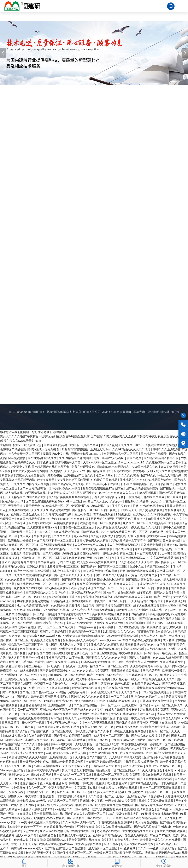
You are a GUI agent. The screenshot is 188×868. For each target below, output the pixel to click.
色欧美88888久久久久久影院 (70, 519)
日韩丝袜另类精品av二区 (119, 553)
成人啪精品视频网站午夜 (33, 606)
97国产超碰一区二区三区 (36, 558)
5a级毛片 (88, 606)
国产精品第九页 (157, 649)
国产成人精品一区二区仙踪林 (73, 775)
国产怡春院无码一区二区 (171, 562)
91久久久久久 (63, 536)
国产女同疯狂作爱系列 (107, 809)
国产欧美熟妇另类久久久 (74, 614)
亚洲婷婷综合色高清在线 (149, 506)
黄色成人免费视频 (136, 835)
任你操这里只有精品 (105, 480)
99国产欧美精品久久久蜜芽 (43, 779)
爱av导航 (112, 571)
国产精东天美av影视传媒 (164, 540)
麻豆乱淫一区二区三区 (72, 792)
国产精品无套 (152, 671)
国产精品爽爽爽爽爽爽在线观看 (69, 497)
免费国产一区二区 (135, 523)
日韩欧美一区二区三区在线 (77, 527)
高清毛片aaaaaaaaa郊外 (27, 848)
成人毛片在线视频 (147, 822)
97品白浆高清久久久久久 (159, 679)
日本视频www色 (86, 627)
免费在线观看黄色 (83, 467)
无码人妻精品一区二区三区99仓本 (97, 744)
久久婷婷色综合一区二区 (142, 675)
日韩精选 (11, 718)
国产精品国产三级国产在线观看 (66, 848)
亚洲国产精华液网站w (131, 558)
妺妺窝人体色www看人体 (45, 636)
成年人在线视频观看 (147, 606)
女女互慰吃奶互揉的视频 (73, 480)
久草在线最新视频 (40, 736)
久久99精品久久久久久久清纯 (132, 449)
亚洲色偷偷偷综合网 (33, 705)
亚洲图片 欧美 (121, 506)
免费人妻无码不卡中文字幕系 (67, 788)
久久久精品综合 (153, 770)
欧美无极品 (78, 588)
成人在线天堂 (33, 445)
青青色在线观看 (104, 514)
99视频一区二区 (96, 814)
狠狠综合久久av (19, 775)
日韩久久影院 (163, 593)
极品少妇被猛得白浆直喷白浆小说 (133, 714)
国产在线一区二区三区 (15, 640)
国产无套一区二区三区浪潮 (166, 740)
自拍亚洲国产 (14, 740)
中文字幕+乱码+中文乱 (35, 749)
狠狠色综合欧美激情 (27, 610)
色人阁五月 (47, 783)
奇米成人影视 (23, 840)
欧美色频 (37, 697)
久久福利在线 (9, 762)
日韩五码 (37, 614)
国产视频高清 (158, 523)
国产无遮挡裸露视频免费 (132, 723)
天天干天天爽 (65, 679)
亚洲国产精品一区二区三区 (106, 588)
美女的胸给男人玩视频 (157, 775)
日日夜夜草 (69, 666)
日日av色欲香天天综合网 (68, 762)
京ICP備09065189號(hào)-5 (27, 412)
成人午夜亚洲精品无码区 (123, 545)
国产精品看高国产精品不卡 (161, 458)
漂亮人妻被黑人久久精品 (93, 540)
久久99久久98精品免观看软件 (51, 510)
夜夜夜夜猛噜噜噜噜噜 (34, 718)
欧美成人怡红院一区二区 (98, 727)
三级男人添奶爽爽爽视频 (36, 714)
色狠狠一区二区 (159, 731)
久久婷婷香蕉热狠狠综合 (147, 666)
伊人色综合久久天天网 (146, 527)
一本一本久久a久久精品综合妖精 (58, 532)
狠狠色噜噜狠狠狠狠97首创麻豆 (103, 488)
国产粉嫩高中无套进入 (66, 749)
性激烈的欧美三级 (83, 831)
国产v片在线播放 (140, 658)
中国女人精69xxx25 (175, 718)
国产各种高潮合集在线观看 (32, 571)
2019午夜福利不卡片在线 (103, 484)
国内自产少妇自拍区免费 (119, 593)
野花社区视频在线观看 (15, 510)
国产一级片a (163, 597)
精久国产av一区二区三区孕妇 (109, 666)
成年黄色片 (145, 593)
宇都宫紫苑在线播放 (155, 749)
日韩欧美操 (53, 666)
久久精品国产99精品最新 (148, 601)
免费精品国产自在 (40, 653)
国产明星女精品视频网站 (57, 545)
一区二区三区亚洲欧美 (83, 549)
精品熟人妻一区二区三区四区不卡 (118, 770)
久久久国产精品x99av (105, 649)
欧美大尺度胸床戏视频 (171, 831)
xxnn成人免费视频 (26, 671)
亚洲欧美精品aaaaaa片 (87, 454)
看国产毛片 (134, 458)
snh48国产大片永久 (96, 501)
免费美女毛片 (77, 692)
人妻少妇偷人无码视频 (109, 623)
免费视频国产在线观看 (29, 588)
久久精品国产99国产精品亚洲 (27, 497)
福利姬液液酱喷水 (57, 588)
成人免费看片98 (117, 783)
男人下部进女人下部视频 (78, 770)
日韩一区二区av (110, 705)
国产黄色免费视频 (151, 510)
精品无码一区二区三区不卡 (26, 645)
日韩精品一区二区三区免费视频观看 (117, 775)
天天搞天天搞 (176, 506)
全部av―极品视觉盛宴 (71, 740)
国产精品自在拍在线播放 (132, 610)
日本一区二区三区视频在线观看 (160, 788)
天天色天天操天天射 (76, 766)
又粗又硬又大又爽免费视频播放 (168, 471)
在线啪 (176, 727)
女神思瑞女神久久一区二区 (29, 788)
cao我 (23, 822)
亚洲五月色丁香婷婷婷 (131, 519)
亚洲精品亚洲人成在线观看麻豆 (72, 601)
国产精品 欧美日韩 (100, 471)
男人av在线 (81, 536)
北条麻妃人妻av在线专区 (75, 835)
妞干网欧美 (175, 497)
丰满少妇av (79, 684)
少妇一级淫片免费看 (13, 619)
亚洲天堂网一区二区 (136, 705)
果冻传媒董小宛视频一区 (119, 688)
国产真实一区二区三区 (113, 566)
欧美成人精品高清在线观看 (118, 779)
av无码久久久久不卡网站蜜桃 (152, 514)
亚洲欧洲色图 (48, 835)
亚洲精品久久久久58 (133, 480)
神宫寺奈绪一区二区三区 (25, 454)
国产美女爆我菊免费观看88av (45, 501)
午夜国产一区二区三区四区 (112, 601)
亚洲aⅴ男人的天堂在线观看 (55, 805)
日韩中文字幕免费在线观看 (156, 801)
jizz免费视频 (128, 848)
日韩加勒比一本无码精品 (113, 467)
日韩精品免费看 (151, 545)
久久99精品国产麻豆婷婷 (75, 458)
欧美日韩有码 (84, 805)
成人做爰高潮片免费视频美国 (114, 805)
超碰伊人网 (16, 796)
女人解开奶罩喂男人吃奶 (125, 757)
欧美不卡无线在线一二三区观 (92, 857)
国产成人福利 (124, 549)
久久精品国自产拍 (14, 527)
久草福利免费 (164, 484)
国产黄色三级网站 (12, 666)
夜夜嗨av (151, 853)
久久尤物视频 (170, 467)
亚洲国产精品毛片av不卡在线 (65, 658)
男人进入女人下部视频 (74, 645)
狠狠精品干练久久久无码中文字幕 (73, 718)
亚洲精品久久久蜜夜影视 (107, 645)
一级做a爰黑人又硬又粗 (104, 692)
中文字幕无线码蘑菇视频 (164, 558)
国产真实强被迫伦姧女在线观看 (162, 627)
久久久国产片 (130, 692)
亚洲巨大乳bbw (101, 449)
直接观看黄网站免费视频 (161, 445)
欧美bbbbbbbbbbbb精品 (109, 579)
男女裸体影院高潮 (56, 445)
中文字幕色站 (47, 562)
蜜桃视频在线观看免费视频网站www (161, 688)
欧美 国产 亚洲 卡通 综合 (113, 718)
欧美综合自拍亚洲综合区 (65, 597)
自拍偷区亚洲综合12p (146, 684)
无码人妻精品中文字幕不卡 (129, 540)
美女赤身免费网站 (24, 562)
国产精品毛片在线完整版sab (153, 827)
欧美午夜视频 (37, 619)
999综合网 (157, 532)
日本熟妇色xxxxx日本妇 (123, 701)
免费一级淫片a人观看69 (109, 458)
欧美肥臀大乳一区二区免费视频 (101, 523)
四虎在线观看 (123, 471)
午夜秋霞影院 (43, 536)
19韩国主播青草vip (101, 684)
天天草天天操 (28, 844)
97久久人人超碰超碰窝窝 (53, 688)
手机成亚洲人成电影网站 (45, 822)
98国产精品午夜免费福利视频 (142, 640)
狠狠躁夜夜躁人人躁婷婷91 (81, 640)
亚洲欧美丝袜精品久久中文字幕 (146, 645)
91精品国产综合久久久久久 (18, 744)
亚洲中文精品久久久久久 (139, 831)
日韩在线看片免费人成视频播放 (138, 662)
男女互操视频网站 (147, 549)
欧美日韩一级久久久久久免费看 (161, 840)
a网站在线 (106, 549)
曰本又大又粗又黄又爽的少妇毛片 (58, 727)
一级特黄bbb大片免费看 (121, 801)
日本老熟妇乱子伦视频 (71, 796)
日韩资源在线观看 (133, 649)
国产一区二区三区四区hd (30, 597)
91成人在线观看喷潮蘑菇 (121, 710)
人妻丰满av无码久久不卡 (85, 593)
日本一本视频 (9, 692)
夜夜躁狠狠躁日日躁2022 (50, 840)
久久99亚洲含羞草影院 (117, 827)
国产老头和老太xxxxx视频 (50, 692)
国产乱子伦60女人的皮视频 (108, 536)
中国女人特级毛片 (170, 475)
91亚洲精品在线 (36, 493)
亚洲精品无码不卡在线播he (145, 796)
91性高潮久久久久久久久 (119, 632)
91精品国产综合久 (161, 480)
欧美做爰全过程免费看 (46, 640)
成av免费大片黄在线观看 (123, 636)
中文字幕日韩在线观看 (40, 796)
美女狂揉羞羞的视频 (165, 814)
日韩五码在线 (90, 532)
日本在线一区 (159, 610)
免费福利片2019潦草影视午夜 (91, 506)
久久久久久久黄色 (128, 475)
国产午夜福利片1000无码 (63, 662)
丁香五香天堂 (66, 562)
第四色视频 (55, 475)
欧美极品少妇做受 (20, 540)
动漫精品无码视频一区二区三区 (37, 584)
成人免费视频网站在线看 (136, 753)
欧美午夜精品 (46, 480)
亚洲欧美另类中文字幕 (155, 727)
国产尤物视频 (52, 553)
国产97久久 (149, 475)
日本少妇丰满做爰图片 (66, 571)
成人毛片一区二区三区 (103, 848)
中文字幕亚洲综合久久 (104, 753)
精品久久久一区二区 (19, 766)
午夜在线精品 (57, 549)
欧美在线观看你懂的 (67, 653)
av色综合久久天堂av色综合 (73, 809)
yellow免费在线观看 (21, 857)
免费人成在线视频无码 (55, 831)
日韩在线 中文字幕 (153, 497)
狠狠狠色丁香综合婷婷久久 (155, 632)
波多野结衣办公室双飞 (154, 584)
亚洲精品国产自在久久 (79, 475)
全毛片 (121, 796)
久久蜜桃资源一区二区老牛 (164, 462)
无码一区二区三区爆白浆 (18, 727)
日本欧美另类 (175, 623)
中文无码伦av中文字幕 (146, 718)
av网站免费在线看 (66, 523)
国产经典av (89, 566)
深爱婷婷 (139, 471)
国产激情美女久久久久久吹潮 (73, 575)
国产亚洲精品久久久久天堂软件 (46, 593)
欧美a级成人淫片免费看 (44, 449)
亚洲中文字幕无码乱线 (74, 649)
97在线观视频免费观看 (155, 710)
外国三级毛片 (35, 666)
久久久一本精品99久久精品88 (130, 501)
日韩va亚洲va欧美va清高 (156, 701)
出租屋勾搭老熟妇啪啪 (26, 553)
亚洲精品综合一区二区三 (85, 632)
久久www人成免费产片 (168, 658)
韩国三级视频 (11, 723)
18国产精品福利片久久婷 (68, 484)
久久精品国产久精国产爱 (91, 757)
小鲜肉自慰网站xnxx (47, 766)
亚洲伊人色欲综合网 (53, 632)
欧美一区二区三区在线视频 (100, 653)
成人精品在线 (14, 493)
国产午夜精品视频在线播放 (72, 714)
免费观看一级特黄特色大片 (52, 684)
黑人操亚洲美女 (87, 493)
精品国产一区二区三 (159, 792)
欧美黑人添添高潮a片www (56, 844)
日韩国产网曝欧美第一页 (137, 484)
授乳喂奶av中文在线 (56, 454)
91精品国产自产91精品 (106, 766)
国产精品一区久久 (23, 532)
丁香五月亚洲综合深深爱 (108, 497)
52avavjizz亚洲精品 (13, 770)
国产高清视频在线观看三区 (114, 606)
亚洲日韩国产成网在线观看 (137, 571)
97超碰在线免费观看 (135, 744)
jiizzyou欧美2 (83, 514)
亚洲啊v (83, 666)
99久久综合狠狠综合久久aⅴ (121, 749)
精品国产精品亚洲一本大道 (66, 619)
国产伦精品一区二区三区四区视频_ (95, 510)
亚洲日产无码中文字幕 (84, 445)
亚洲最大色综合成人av (26, 514)
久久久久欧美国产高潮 (20, 579)
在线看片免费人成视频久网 (141, 762)
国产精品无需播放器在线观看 (154, 805)
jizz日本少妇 (96, 788)
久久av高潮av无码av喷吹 (79, 822)
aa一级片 (29, 688)
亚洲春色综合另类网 (89, 844)
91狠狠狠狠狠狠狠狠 (75, 449)
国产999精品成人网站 (144, 783)
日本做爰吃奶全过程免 (35, 762)
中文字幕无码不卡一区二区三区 (54, 540)
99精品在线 (138, 614)
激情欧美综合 (146, 809)
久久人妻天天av (75, 471)
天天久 (176, 731)
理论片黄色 (169, 606)
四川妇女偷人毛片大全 (124, 840)
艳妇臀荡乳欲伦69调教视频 (103, 762)
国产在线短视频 (129, 627)
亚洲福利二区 (14, 675)
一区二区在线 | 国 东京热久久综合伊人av (137, 697)
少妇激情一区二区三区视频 (168, 744)
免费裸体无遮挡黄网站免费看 (81, 553)
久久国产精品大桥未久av (33, 519)
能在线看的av (29, 783)
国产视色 (20, 653)
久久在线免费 (9, 749)
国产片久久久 (74, 814)
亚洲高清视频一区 (61, 757)
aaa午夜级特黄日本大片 (124, 814)
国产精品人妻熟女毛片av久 (144, 579)
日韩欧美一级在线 (93, 783)
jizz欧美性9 (15, 827)
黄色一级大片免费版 (145, 575)
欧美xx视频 (123, 684)
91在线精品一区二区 (56, 506)
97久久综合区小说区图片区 (128, 740)
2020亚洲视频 (148, 493)
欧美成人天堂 (165, 857)
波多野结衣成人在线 (61, 493)
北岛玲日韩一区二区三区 (63, 566)
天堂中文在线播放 (20, 814)
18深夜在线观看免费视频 (33, 601)
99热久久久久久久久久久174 (118, 493)
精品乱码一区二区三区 (63, 801)
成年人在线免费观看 (79, 623)
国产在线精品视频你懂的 (142, 488)
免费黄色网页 (103, 853)
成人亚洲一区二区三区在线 (112, 736)
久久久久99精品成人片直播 (32, 484)
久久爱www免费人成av (90, 545)
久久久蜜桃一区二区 (101, 796)
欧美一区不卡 (33, 827)
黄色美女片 (136, 792)
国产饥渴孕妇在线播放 (42, 458)
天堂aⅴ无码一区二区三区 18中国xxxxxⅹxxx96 (114, 462)
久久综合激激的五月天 (66, 606)
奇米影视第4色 (178, 523)
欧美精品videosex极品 (32, 801)
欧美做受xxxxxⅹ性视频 (50, 818)
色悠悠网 (129, 809)
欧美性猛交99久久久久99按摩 (28, 757)
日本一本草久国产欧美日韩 (112, 575)
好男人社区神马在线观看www (147, 536)
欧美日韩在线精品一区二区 (163, 766)
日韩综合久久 (129, 510)
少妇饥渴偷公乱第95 (56, 610)
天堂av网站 (31, 831)
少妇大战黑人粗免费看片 (122, 619)
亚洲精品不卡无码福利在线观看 (164, 757)
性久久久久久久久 (126, 584)
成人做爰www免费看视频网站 (96, 562)
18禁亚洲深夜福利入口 (163, 519)
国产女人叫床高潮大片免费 (81, 779)
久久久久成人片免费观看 (93, 671)
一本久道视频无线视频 (99, 723)
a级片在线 (48, 679)
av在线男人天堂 (36, 675)
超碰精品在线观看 (109, 831)
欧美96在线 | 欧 (105, 558)
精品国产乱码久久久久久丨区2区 (122, 445)
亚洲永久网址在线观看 (38, 523)
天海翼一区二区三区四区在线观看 (147, 588)
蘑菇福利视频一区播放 (40, 853)
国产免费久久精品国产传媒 (29, 549)
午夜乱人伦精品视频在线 (131, 731)
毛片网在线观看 (34, 662)
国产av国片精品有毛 (33, 488)
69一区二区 (74, 501)
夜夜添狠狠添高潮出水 (126, 671)
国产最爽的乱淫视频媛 (77, 579)
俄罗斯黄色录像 (93, 571)
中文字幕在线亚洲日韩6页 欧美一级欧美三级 (148, 653)
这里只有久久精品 (14, 566)
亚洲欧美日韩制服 (68, 783)
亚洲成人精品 (36, 566)
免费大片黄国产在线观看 (122, 788)
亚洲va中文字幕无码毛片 (44, 770)
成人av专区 (79, 610)
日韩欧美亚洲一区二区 (40, 792)
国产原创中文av (133, 766)
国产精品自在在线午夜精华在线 (160, 619)
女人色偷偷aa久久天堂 (90, 701)
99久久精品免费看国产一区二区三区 (125, 532)
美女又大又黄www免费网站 (31, 471)
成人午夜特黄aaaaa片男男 (93, 679)
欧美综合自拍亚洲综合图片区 (145, 623)
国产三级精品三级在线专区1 (106, 675)
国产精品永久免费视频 (146, 736)
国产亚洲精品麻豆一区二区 (75, 853)
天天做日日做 (106, 662)
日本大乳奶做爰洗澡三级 (157, 692)
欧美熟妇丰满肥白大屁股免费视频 (24, 475)
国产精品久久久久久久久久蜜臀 (107, 658)
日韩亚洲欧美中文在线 (49, 623)
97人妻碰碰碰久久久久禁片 (136, 562)
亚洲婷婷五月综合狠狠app (22, 679)
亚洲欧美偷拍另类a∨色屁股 (18, 627)
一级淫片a (132, 497)
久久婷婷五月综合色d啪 (60, 827)
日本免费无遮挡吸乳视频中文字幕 (59, 462)
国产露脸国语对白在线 (49, 814)
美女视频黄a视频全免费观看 (111, 614)
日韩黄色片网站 (42, 775)
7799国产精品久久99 (145, 467)
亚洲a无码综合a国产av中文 (65, 723)
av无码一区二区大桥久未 (167, 705)
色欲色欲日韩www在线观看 (55, 744)
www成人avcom (111, 640)
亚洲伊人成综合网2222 (38, 809)
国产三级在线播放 (172, 636)
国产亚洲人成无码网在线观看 (73, 736)
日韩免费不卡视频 (33, 723)
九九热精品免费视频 (101, 610)
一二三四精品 (94, 619)
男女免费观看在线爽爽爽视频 (88, 840)
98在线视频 (124, 514)
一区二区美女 (113, 818)
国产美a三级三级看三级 (27, 701)
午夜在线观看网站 (172, 662)
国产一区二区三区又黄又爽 (56, 627)
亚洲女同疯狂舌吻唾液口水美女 (84, 636)
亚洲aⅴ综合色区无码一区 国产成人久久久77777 (72, 710)
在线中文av (137, 566)
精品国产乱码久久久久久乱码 (134, 597)
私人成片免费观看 (49, 579)
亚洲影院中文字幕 (92, 801)
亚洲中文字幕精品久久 (108, 835)
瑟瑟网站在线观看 (103, 519)
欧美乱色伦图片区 (23, 805)
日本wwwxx (88, 662)
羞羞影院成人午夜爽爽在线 (54, 857)
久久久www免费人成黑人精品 (157, 848)
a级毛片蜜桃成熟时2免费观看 (167, 614)
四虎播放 (57, 471)
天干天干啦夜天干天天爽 (24, 506)
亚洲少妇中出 (92, 749)
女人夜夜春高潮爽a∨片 (43, 527)
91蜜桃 (146, 814)
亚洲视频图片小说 (60, 705)
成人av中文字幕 (27, 835)
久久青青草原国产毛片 (58, 514)
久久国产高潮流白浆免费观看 (33, 575)
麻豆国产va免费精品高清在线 (143, 818)
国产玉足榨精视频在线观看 (155, 779)
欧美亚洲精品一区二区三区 (121, 454)
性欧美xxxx (172, 770)
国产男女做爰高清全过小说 (58, 671)
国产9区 (25, 692)
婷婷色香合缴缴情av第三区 (95, 584)
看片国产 (52, 645)
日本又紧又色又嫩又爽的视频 (74, 558)
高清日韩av (111, 844)
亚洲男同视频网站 (57, 697)
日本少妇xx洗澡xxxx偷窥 (65, 488)
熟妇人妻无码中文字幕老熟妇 (107, 792)
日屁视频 (50, 614)
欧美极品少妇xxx (127, 727)
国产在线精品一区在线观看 (85, 818)
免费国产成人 (150, 636)
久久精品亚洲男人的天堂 (113, 527)
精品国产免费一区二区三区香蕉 (52, 731)
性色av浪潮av (105, 475)
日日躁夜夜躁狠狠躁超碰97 (115, 822)
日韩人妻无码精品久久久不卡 (94, 731)
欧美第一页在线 (98, 740)
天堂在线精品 (100, 714)
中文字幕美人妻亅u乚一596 (155, 553)
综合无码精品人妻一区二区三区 (134, 857)
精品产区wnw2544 (159, 566)
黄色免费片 (7, 835)
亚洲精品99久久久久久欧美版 (90, 697)
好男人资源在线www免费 (137, 844)
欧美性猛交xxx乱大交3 (98, 597)
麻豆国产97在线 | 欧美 (165, 835)
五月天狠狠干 (108, 627)
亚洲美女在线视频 (89, 827)
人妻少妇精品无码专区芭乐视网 (66, 753)
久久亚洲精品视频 (86, 705)
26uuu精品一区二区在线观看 (67, 675)
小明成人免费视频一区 (40, 740)
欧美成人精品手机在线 (59, 701)
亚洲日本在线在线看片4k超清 (169, 723)
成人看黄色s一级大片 (127, 679)
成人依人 (26, 536)
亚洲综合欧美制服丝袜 (86, 688)
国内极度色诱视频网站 (129, 853)
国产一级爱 (67, 584)
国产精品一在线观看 (154, 454)
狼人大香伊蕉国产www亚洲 (26, 658)
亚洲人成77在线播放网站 (27, 753)
